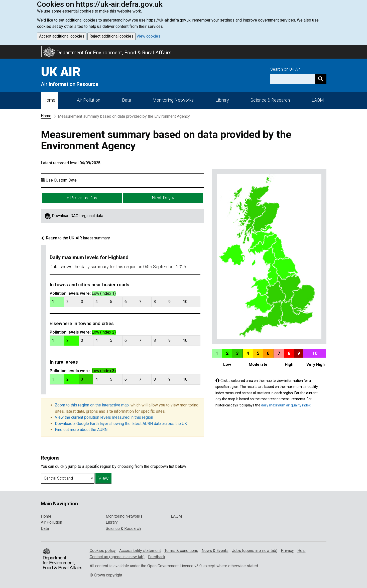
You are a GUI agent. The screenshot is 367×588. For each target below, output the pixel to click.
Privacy (287, 551)
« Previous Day (82, 198)
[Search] (321, 79)
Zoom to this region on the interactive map (92, 405)
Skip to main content (3, 49)
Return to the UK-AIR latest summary (75, 238)
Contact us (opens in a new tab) (117, 557)
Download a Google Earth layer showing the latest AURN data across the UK (121, 424)
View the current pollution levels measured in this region (104, 417)
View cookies (148, 36)
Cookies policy (103, 551)
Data (127, 100)
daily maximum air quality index (286, 405)
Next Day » (163, 198)
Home (49, 100)
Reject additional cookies (111, 36)
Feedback (157, 557)
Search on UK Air (285, 69)
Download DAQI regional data (78, 216)
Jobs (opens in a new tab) (255, 551)
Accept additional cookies (62, 36)
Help (301, 551)
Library (222, 100)
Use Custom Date (61, 180)
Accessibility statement (140, 551)
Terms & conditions (181, 551)
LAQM (318, 100)
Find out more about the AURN (81, 430)
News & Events (215, 551)
